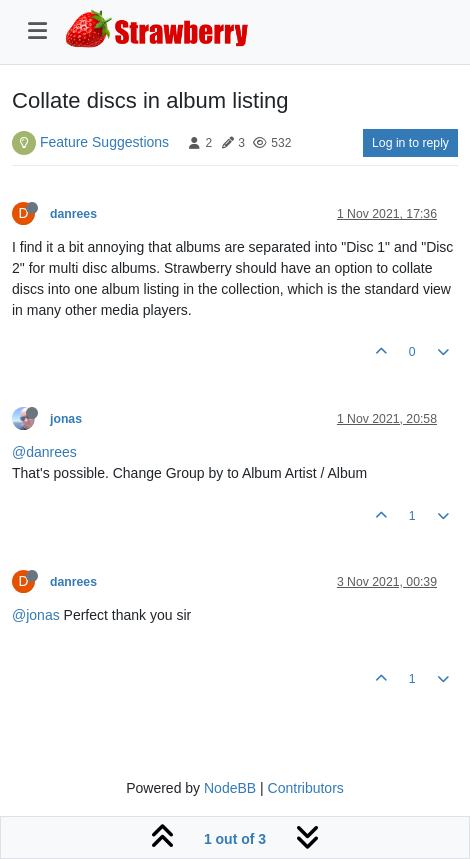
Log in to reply (410, 143)
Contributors (306, 788)
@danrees (44, 452)
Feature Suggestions (104, 142)
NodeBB (230, 788)
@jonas (36, 615)
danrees (73, 214)
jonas (66, 419)
